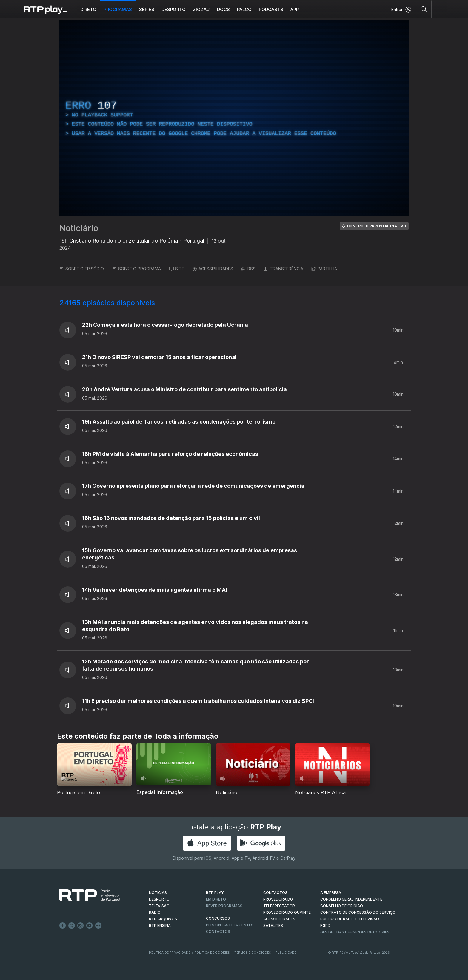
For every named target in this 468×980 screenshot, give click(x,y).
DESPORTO (159, 899)
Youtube (90, 926)
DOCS (226, 9)
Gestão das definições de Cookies (355, 932)
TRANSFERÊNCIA (284, 269)
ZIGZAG (204, 9)
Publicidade (286, 953)
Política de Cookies (212, 953)
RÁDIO (155, 912)
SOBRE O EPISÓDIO (82, 269)
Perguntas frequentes (230, 925)
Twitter (72, 926)
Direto (91, 9)
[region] (234, 118)
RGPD (325, 925)
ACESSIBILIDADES (213, 269)
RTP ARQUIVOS (163, 919)
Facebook (63, 926)
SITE (177, 269)
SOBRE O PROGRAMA (137, 269)
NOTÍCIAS (158, 893)
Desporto (176, 9)
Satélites (273, 925)
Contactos (218, 931)
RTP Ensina (160, 925)
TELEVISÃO (159, 906)
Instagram (81, 926)
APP (297, 9)
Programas (120, 9)
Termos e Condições (253, 953)
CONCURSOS (218, 918)
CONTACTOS (275, 893)
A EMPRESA (331, 893)
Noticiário (79, 228)
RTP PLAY (215, 893)
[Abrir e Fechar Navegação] (439, 10)
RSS (248, 269)
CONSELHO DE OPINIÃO (342, 906)
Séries (149, 9)
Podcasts (273, 9)
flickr (98, 926)
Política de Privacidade (170, 953)
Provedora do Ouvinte (287, 912)
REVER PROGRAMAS (224, 906)
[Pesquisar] (424, 9)
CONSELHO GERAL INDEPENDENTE (351, 899)
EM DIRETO (216, 899)
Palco (247, 9)
